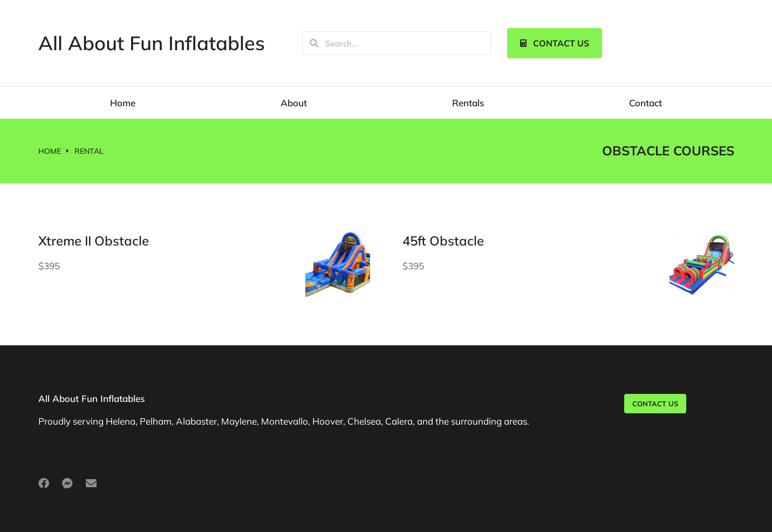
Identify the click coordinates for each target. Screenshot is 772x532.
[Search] (314, 43)
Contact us (555, 43)
